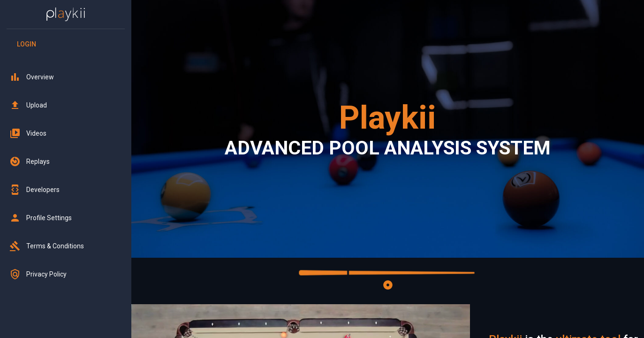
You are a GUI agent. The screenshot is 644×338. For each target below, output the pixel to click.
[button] (66, 77)
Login (26, 44)
